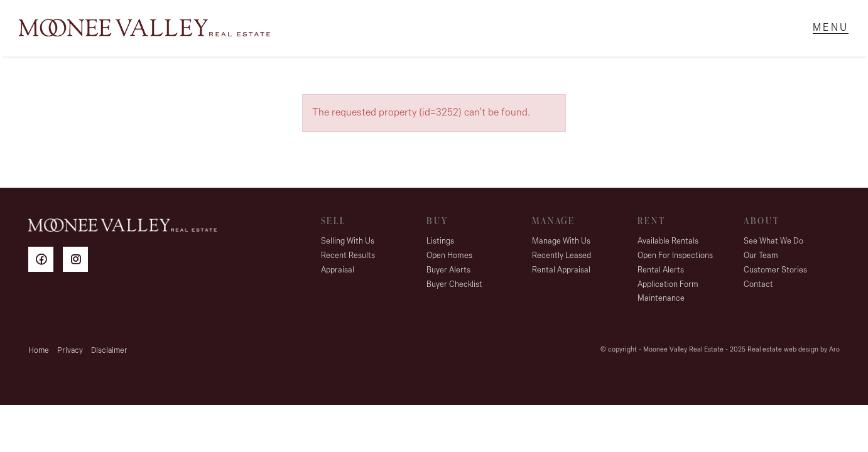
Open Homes (449, 256)
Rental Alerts (661, 270)
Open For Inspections (675, 256)
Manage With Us (561, 241)
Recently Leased (561, 256)
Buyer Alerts (448, 270)
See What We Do (773, 241)
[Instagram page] (79, 261)
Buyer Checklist (454, 285)
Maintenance (661, 299)
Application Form (668, 285)
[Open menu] (831, 28)
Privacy (70, 351)
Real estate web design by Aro (794, 350)
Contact (758, 285)
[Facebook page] (46, 261)
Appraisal (338, 270)
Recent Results (348, 256)
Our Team (761, 256)
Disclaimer (109, 351)
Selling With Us (348, 241)
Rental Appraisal (561, 270)
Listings (440, 241)
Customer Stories (775, 270)
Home (39, 351)
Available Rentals (668, 241)
